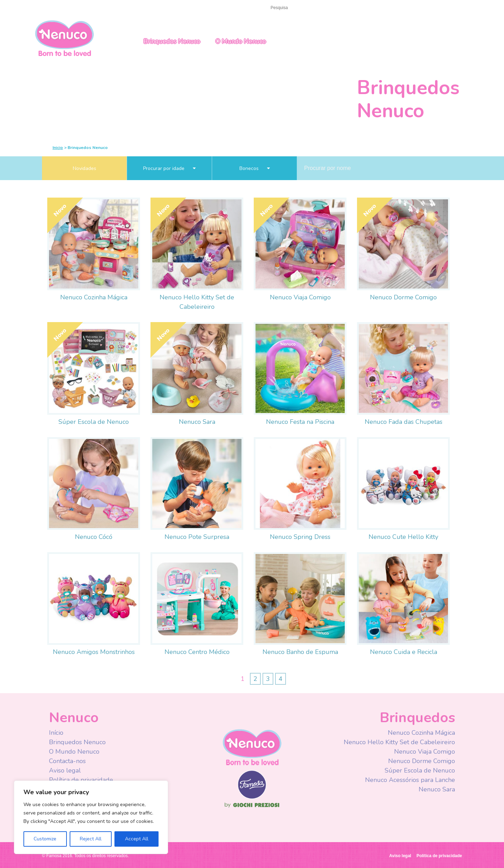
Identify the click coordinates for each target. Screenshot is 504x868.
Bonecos (255, 168)
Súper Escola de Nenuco (94, 422)
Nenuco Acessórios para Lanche (410, 780)
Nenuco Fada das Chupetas (404, 422)
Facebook (351, 8)
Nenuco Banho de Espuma (300, 652)
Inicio (58, 148)
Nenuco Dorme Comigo (403, 297)
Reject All (91, 839)
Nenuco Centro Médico (197, 652)
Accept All (137, 839)
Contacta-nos (80, 8)
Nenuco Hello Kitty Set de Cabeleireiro (399, 742)
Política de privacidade (81, 780)
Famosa (252, 797)
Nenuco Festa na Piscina (300, 422)
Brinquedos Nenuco (172, 41)
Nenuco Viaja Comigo (300, 297)
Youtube (365, 8)
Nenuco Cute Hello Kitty (403, 537)
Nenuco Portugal (64, 38)
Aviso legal (65, 770)
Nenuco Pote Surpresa (197, 537)
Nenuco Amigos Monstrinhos (94, 652)
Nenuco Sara (197, 422)
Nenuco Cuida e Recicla (404, 652)
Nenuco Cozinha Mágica (94, 297)
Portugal (423, 8)
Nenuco (252, 747)
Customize (45, 839)
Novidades (85, 168)
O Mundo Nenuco (241, 41)
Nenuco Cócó (94, 537)
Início (48, 8)
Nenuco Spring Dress (300, 537)
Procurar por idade (169, 168)
